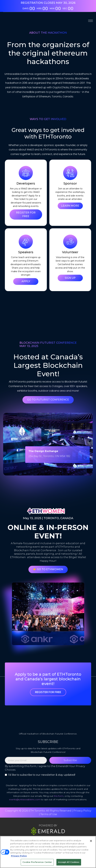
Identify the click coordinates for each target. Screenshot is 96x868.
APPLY (26, 281)
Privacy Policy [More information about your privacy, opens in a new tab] (19, 856)
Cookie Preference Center (37, 862)
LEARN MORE (70, 206)
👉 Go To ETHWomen (48, 569)
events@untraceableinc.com (25, 799)
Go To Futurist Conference (48, 400)
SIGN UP (70, 278)
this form (59, 796)
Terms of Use (49, 814)
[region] (48, 852)
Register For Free (48, 692)
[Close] (91, 841)
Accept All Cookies (69, 862)
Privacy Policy (82, 811)
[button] (91, 21)
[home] (20, 21)
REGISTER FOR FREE (26, 214)
